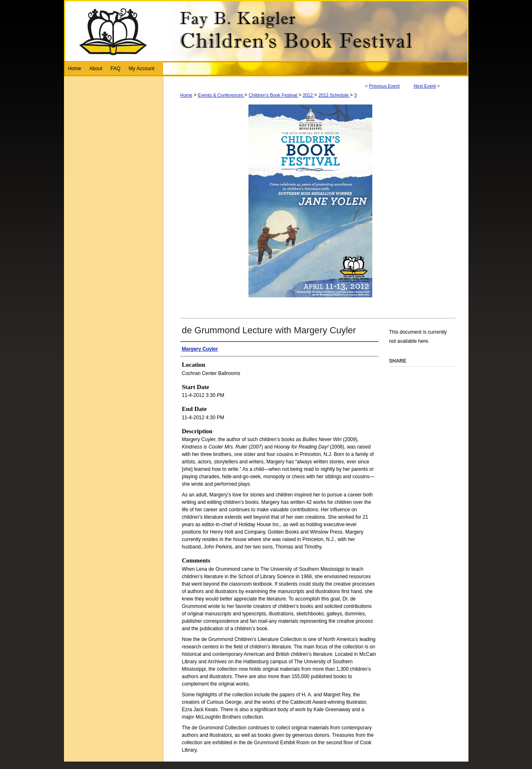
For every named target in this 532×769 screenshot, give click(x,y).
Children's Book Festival (273, 95)
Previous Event (384, 86)
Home (186, 95)
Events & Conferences (221, 95)
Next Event (425, 86)
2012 (309, 95)
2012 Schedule (334, 95)
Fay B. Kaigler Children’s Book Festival (266, 31)
